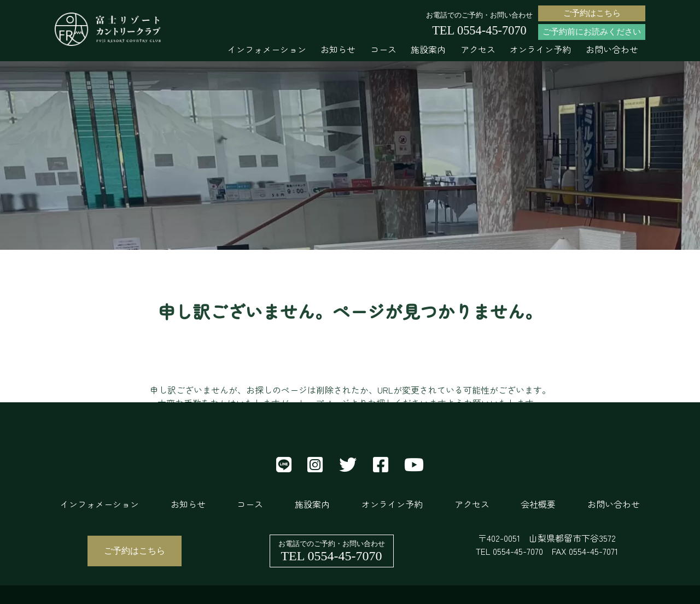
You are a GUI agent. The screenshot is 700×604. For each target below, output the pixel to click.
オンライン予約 (540, 49)
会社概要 (538, 504)
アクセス (478, 49)
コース (383, 49)
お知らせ (338, 49)
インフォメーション (267, 49)
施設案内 (428, 49)
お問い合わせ (612, 49)
